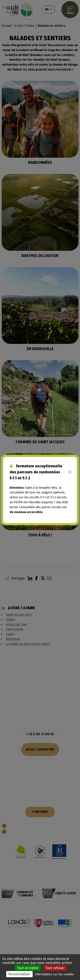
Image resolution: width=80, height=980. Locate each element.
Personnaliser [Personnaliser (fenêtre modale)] (19, 974)
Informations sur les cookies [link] (54, 974)
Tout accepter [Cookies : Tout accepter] (28, 968)
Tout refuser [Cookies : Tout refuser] (55, 968)
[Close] (70, 472)
